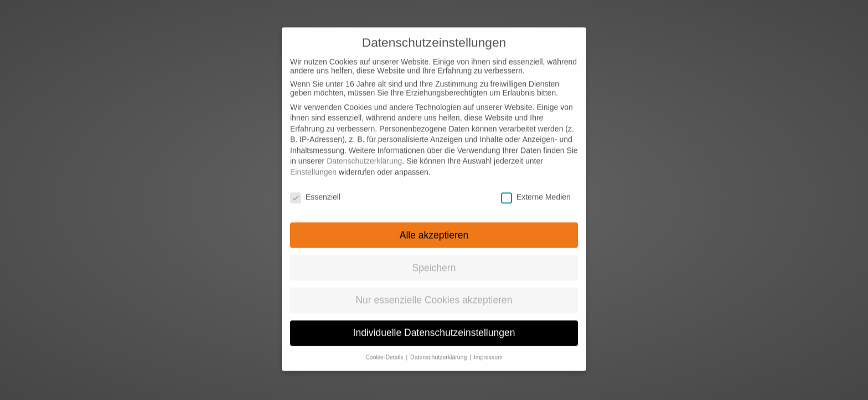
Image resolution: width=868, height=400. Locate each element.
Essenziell (315, 188)
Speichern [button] (434, 259)
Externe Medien (536, 188)
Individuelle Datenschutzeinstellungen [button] (434, 324)
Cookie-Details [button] (385, 348)
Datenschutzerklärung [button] (439, 348)
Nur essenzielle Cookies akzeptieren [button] (434, 291)
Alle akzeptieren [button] (434, 226)
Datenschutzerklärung (364, 152)
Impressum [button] (488, 348)
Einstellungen (313, 163)
